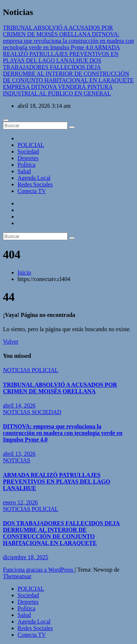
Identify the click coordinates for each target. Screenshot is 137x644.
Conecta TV (32, 191)
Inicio (24, 272)
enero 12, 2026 (20, 502)
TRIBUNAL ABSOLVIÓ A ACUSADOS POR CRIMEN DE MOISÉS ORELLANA (60, 388)
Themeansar (17, 576)
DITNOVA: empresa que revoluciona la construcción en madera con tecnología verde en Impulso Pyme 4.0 (63, 433)
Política (26, 165)
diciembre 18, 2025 (26, 557)
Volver (11, 342)
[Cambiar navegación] (6, 120)
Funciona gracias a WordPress (39, 570)
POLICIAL (31, 145)
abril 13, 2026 (19, 454)
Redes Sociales (35, 184)
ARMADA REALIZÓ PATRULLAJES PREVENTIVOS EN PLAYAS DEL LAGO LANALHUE (57, 482)
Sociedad (28, 151)
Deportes (28, 158)
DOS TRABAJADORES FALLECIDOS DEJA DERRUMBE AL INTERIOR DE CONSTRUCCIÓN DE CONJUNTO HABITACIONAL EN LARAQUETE (61, 533)
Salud (24, 171)
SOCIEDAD (47, 412)
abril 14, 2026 (19, 406)
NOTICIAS (17, 370)
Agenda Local (34, 178)
